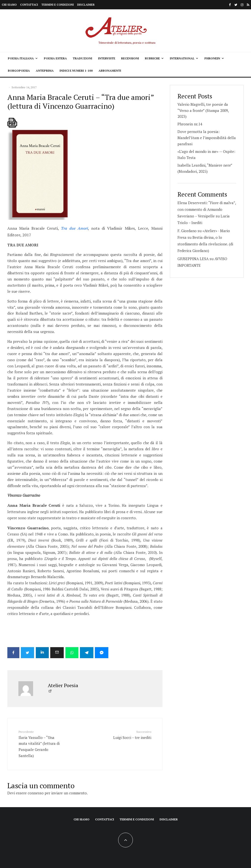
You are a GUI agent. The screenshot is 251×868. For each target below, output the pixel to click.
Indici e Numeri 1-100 (76, 71)
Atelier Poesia (63, 685)
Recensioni (130, 58)
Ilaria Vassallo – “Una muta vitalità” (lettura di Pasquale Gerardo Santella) (40, 743)
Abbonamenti (110, 71)
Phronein (212, 58)
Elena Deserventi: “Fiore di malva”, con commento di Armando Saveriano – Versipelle (207, 209)
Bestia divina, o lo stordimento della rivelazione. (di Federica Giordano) (205, 244)
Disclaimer (86, 5)
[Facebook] (230, 5)
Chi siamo (9, 5)
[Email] (60, 653)
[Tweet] (28, 653)
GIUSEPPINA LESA (193, 259)
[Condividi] (13, 653)
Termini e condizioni (58, 5)
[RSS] (248, 5)
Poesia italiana (21, 58)
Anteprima (45, 71)
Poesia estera (55, 58)
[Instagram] (242, 5)
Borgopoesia (19, 71)
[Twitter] (236, 5)
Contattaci (29, 5)
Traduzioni (82, 58)
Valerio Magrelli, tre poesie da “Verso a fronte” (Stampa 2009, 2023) (203, 110)
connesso (36, 792)
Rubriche (152, 58)
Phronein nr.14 (190, 124)
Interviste (107, 58)
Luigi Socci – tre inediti (130, 734)
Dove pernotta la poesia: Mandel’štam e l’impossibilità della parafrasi (207, 138)
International (182, 58)
